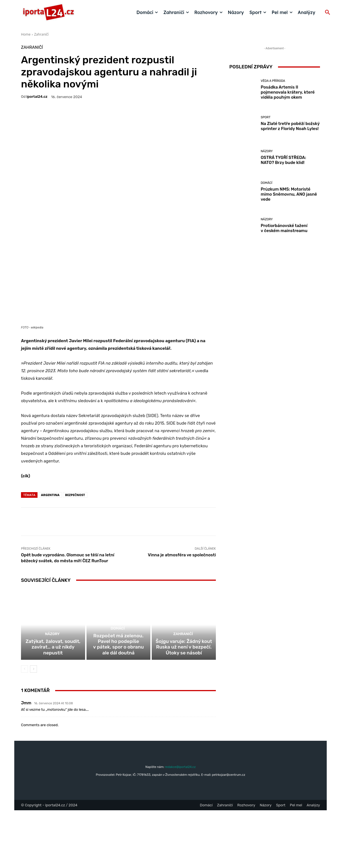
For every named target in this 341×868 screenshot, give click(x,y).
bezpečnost (75, 546)
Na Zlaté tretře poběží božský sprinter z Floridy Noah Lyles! (290, 126)
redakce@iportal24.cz (180, 825)
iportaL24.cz (37, 97)
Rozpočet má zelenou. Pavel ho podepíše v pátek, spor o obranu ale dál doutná (119, 706)
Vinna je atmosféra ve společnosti (182, 606)
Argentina (50, 546)
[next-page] (33, 727)
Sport (266, 117)
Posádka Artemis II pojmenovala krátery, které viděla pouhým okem (288, 92)
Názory (52, 699)
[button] (328, 13)
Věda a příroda (273, 81)
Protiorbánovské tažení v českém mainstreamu (284, 228)
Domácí (118, 694)
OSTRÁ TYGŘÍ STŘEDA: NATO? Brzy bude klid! (283, 160)
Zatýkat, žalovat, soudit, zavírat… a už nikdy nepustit (53, 708)
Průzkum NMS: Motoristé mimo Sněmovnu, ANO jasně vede (289, 194)
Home (26, 34)
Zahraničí (41, 34)
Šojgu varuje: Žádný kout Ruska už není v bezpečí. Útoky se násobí (184, 706)
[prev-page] (24, 727)
